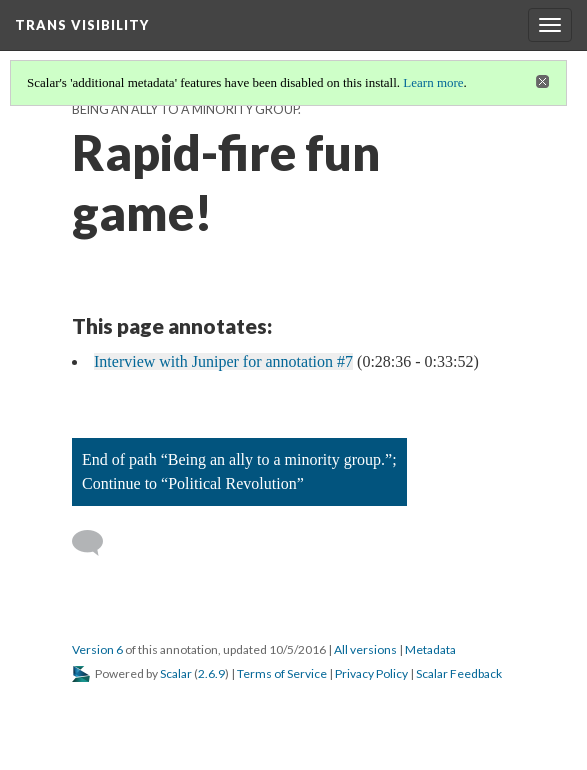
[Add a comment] (96, 543)
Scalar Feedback (459, 673)
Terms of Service (282, 673)
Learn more (433, 82)
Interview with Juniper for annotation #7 (223, 361)
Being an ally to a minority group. (186, 109)
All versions (365, 649)
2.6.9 (211, 673)
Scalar (176, 673)
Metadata (430, 649)
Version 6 (97, 649)
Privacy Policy (371, 673)
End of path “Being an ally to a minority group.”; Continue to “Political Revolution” (239, 471)
